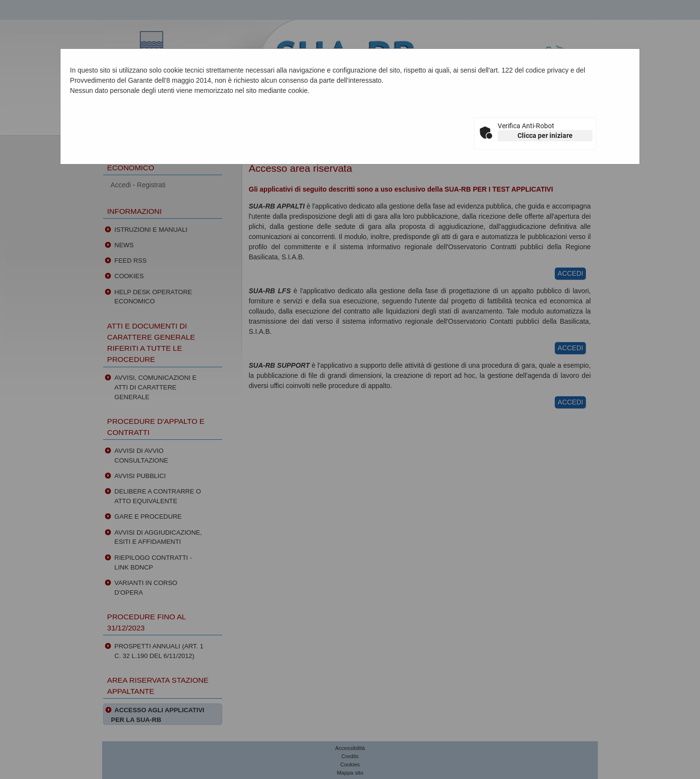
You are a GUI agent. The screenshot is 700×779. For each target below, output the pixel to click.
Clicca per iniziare (545, 135)
